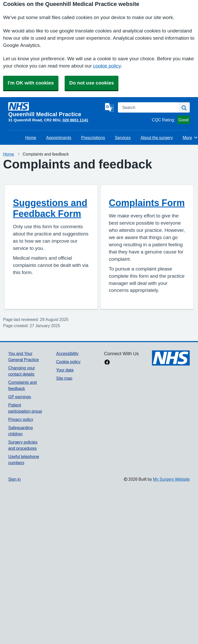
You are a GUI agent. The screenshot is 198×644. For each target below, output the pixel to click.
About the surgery (157, 138)
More (190, 138)
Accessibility (67, 353)
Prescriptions (93, 138)
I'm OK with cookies (31, 83)
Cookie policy (68, 362)
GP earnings (20, 397)
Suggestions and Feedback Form (50, 208)
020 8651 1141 (75, 120)
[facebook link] (107, 363)
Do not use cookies (92, 83)
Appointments (59, 138)
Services (123, 138)
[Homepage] (56, 110)
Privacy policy (21, 419)
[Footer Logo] (171, 358)
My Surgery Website (171, 479)
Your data (65, 370)
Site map (64, 378)
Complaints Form (147, 203)
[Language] (109, 107)
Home (31, 138)
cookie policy (107, 66)
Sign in (14, 479)
